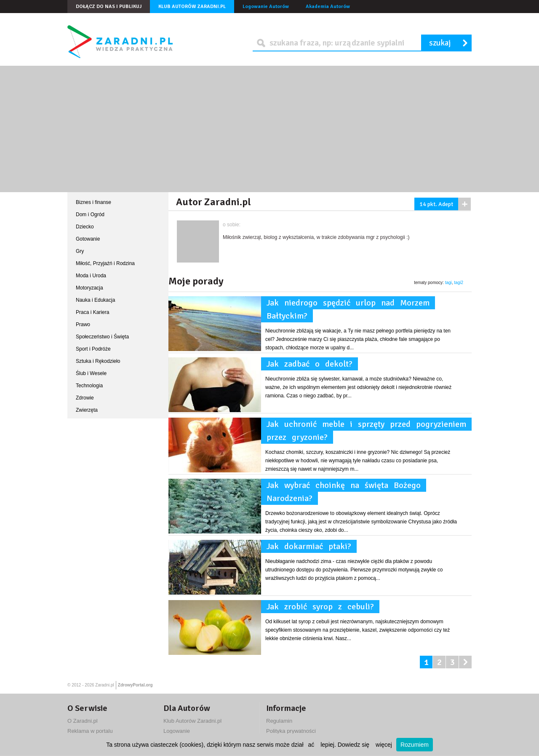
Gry (80, 251)
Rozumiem (415, 745)
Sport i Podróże (93, 349)
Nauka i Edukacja (95, 300)
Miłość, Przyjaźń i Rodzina (105, 263)
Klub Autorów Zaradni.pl (192, 7)
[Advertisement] (269, 129)
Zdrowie (85, 398)
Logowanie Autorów (266, 7)
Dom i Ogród (90, 214)
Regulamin (279, 721)
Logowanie (177, 731)
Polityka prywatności (291, 731)
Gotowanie (88, 239)
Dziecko (85, 227)
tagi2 (459, 283)
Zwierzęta (87, 410)
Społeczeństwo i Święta (102, 337)
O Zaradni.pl (83, 721)
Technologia (89, 386)
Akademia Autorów (328, 7)
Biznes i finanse (93, 202)
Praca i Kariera (92, 312)
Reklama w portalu (90, 731)
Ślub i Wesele (91, 373)
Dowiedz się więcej (365, 745)
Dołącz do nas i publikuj (109, 7)
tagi (448, 283)
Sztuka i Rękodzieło (98, 361)
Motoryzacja (89, 288)
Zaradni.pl (104, 685)
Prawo (83, 324)
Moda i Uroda (91, 276)
